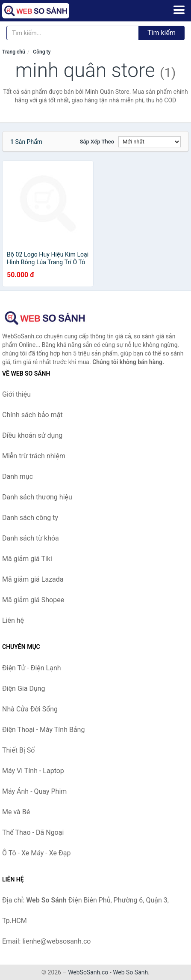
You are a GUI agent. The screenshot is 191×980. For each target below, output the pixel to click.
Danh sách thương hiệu (37, 497)
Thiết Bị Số (18, 750)
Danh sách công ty (30, 518)
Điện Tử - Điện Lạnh (32, 668)
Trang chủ (14, 52)
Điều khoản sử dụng (32, 435)
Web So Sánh (130, 972)
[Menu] (179, 10)
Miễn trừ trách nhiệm (34, 456)
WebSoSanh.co (88, 972)
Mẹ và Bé (16, 812)
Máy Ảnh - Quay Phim (34, 791)
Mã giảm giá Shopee (33, 600)
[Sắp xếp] (150, 142)
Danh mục (18, 477)
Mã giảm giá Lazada (33, 579)
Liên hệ (13, 620)
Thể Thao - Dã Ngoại (33, 832)
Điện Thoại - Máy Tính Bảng (43, 730)
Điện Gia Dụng (24, 689)
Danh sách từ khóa (31, 538)
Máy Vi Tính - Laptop (33, 771)
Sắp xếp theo (97, 142)
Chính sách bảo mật (32, 415)
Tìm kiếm (162, 33)
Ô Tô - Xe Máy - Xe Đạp (36, 853)
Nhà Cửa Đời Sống (30, 709)
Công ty (42, 52)
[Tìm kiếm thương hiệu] (73, 33)
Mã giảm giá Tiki (27, 559)
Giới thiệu (16, 394)
